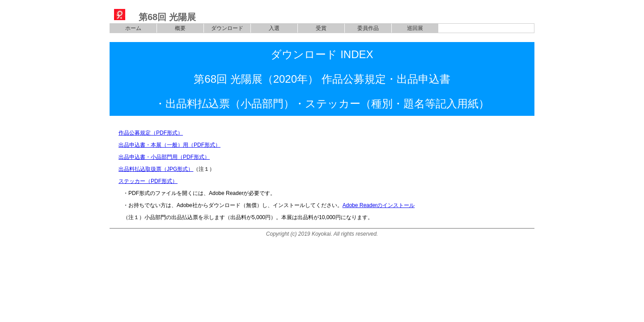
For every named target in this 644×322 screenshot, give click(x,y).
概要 (180, 28)
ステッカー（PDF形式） (148, 181)
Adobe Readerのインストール (379, 205)
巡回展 (415, 28)
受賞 (321, 28)
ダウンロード (227, 28)
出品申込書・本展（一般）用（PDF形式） (169, 145)
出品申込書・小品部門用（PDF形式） (164, 157)
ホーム (133, 28)
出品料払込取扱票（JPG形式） (156, 169)
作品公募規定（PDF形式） (151, 133)
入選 (274, 28)
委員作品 (368, 28)
